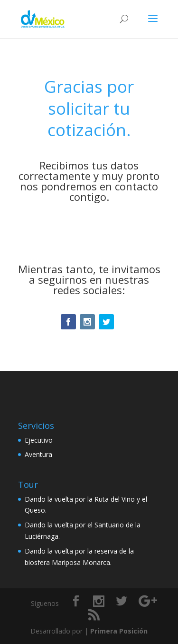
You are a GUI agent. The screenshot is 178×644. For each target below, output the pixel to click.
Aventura (38, 454)
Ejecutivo (39, 440)
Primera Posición (119, 631)
